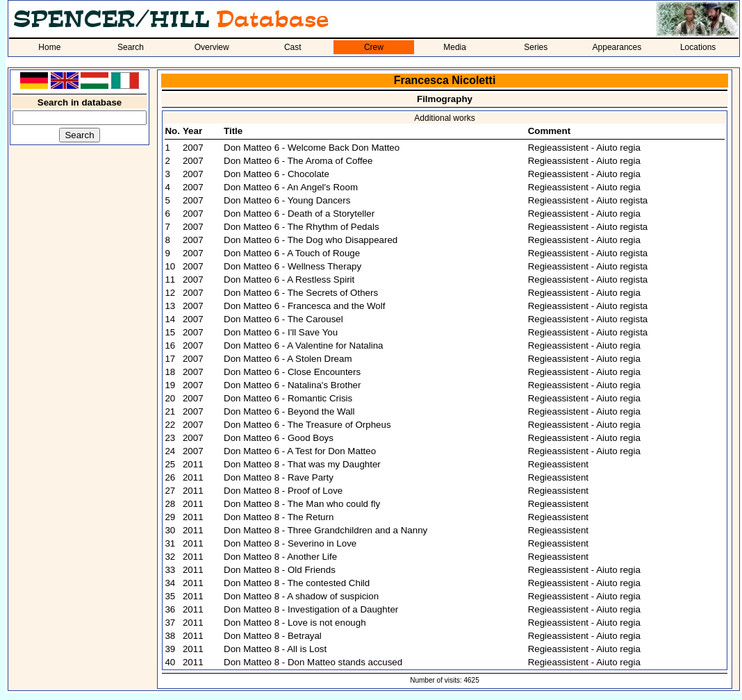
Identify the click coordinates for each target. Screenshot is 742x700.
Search (131, 47)
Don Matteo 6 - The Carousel (283, 319)
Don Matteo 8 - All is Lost (275, 649)
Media (455, 47)
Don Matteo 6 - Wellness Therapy (292, 266)
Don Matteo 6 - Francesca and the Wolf (304, 306)
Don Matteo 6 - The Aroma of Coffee (298, 161)
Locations (698, 47)
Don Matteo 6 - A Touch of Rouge (292, 253)
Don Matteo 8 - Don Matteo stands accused (313, 662)
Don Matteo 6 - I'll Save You (281, 332)
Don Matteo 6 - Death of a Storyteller (299, 214)
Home (49, 47)
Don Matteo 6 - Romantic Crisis (288, 398)
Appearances (617, 47)
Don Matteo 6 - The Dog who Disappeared (311, 240)
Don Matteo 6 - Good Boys (279, 438)
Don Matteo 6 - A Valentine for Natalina (303, 345)
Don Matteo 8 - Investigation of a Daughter (311, 609)
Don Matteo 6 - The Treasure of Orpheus (307, 425)
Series (536, 47)
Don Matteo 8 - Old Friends (280, 570)
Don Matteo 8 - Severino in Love (290, 543)
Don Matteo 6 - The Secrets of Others (301, 293)
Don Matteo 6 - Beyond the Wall (289, 411)
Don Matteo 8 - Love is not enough (295, 623)
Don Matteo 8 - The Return (279, 517)
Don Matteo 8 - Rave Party (279, 477)
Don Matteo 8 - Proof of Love (283, 491)
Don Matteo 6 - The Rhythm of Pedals (301, 227)
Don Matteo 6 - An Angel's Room (291, 187)
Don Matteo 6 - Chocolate (277, 174)
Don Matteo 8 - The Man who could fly (302, 504)
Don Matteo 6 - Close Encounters (292, 372)
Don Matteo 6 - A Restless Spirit (289, 280)
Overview (212, 47)
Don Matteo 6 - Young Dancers (287, 200)
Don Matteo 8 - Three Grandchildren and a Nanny (325, 530)
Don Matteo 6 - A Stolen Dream (288, 359)
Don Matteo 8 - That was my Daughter (302, 464)
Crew (374, 47)
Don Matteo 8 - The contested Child (297, 583)
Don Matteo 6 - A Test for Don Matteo (300, 451)
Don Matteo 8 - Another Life (280, 557)
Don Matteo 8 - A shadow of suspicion (301, 596)
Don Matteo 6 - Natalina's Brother (292, 385)
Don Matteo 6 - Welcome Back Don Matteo (312, 148)
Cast (293, 47)
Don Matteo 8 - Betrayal (273, 636)
